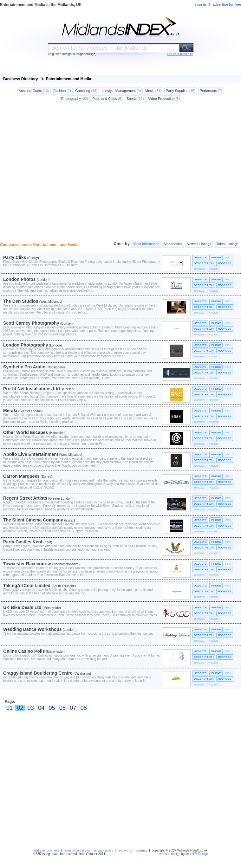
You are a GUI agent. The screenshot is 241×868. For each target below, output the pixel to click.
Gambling (86, 91)
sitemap (142, 850)
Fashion (62, 91)
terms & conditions (77, 850)
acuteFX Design (197, 854)
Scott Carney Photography (31, 323)
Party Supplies (181, 91)
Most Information (147, 244)
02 (20, 708)
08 (84, 708)
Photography (75, 99)
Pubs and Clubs (107, 99)
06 (62, 708)
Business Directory (20, 79)
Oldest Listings (227, 244)
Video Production (164, 99)
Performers (211, 91)
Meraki (10, 411)
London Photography (26, 345)
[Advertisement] (121, 172)
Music (153, 91)
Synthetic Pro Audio (24, 367)
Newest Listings (199, 244)
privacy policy (104, 850)
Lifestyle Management (121, 91)
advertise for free (227, 4)
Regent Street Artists (25, 498)
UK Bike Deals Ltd (22, 607)
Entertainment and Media (69, 79)
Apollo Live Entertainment (31, 454)
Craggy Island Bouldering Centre (38, 673)
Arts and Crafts (34, 91)
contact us (125, 850)
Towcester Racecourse (27, 564)
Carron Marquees (21, 476)
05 (52, 708)
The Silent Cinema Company (33, 520)
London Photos (20, 279)
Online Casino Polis (24, 651)
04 (41, 708)
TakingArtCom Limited (27, 586)
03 (31, 708)
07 (73, 708)
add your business (46, 850)
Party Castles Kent (23, 542)
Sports (135, 99)
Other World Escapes (26, 432)
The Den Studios (21, 301)
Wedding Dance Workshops (33, 629)
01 (10, 708)
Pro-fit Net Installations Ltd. (32, 389)
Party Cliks (15, 257)
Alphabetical (173, 244)
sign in (200, 4)
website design (170, 854)
